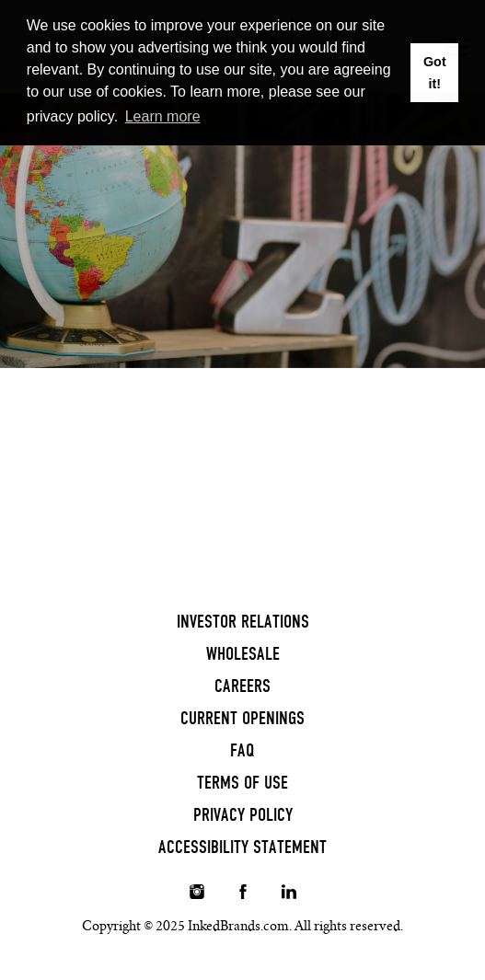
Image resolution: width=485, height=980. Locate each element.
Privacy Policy (243, 814)
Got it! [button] (435, 73)
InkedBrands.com (238, 926)
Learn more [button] (163, 116)
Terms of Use (242, 782)
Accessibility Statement (242, 847)
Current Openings (242, 718)
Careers (242, 686)
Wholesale (243, 653)
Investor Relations (243, 621)
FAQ (242, 750)
